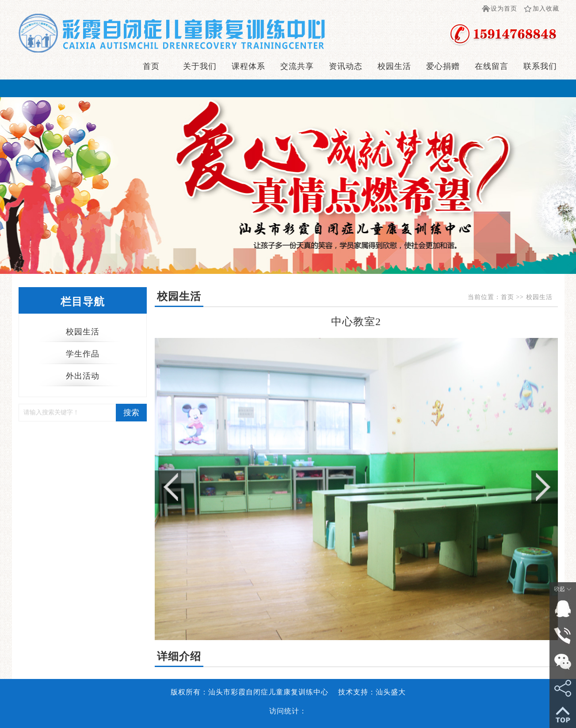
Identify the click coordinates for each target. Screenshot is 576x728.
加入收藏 (546, 9)
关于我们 (200, 66)
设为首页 (504, 9)
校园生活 (394, 66)
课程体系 (248, 66)
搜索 (131, 413)
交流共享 (297, 66)
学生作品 (83, 354)
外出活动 (83, 376)
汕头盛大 (391, 692)
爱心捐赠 (443, 66)
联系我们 (540, 66)
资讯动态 (346, 66)
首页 (151, 66)
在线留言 (492, 66)
